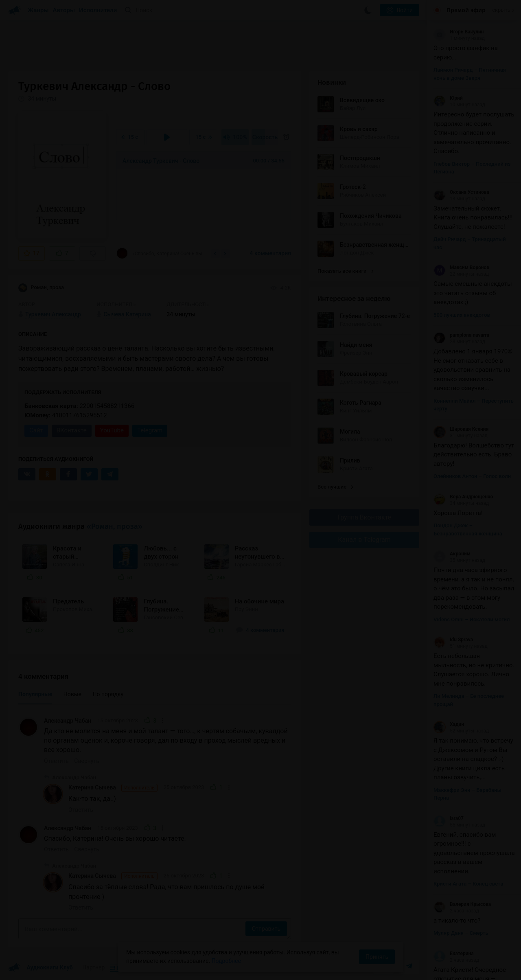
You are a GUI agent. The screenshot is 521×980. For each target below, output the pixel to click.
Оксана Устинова (461, 192)
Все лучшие (335, 487)
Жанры (38, 10)
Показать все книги (345, 271)
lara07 (449, 818)
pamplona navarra (461, 335)
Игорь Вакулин (459, 32)
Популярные (35, 694)
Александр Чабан (68, 721)
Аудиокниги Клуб (40, 968)
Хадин (449, 724)
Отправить (266, 929)
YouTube (112, 430)
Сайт (36, 430)
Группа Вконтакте (364, 517)
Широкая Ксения (461, 429)
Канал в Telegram (364, 540)
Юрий (448, 98)
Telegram (150, 430)
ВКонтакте (72, 430)
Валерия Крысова (462, 904)
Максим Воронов (461, 267)
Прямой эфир (466, 10)
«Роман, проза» (115, 526)
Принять (377, 957)
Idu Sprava (453, 640)
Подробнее (226, 961)
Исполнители (98, 10)
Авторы (64, 10)
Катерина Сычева (113, 788)
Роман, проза (41, 288)
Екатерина (454, 954)
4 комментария (270, 253)
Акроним (452, 554)
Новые (72, 694)
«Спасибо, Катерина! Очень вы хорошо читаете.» (161, 253)
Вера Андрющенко (463, 497)
